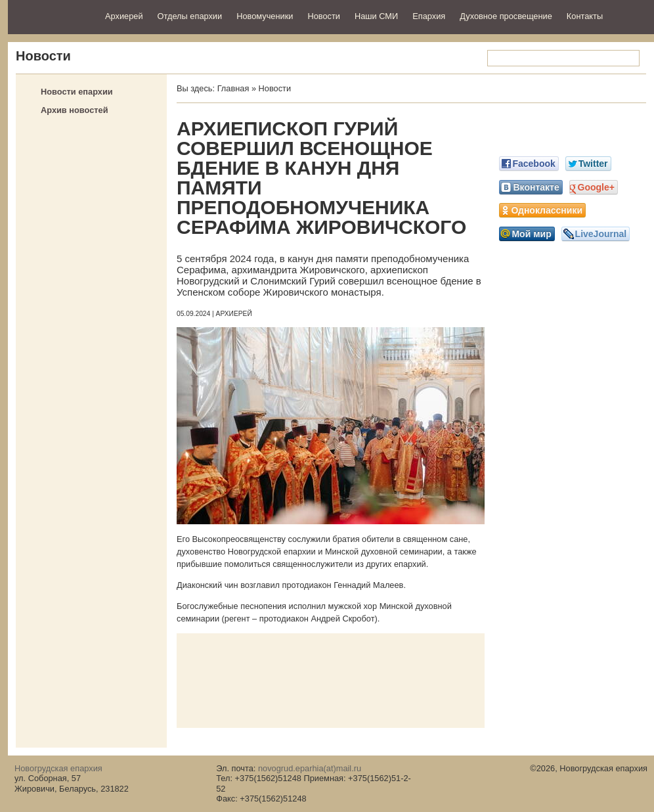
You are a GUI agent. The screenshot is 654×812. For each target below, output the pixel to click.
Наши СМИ (376, 16)
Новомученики (265, 16)
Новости (324, 16)
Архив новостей (75, 110)
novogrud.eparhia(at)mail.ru (310, 768)
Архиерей (124, 16)
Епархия (429, 16)
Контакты (585, 16)
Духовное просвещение (506, 16)
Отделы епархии (190, 16)
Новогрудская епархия (52, 15)
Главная (233, 88)
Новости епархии (77, 92)
